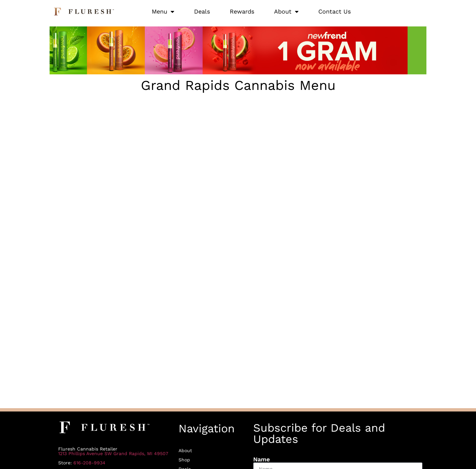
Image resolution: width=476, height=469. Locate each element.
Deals (202, 11)
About (286, 12)
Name (261, 459)
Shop (184, 460)
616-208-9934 (89, 463)
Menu (163, 12)
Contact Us (335, 11)
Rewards (242, 11)
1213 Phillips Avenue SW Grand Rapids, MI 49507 (113, 453)
